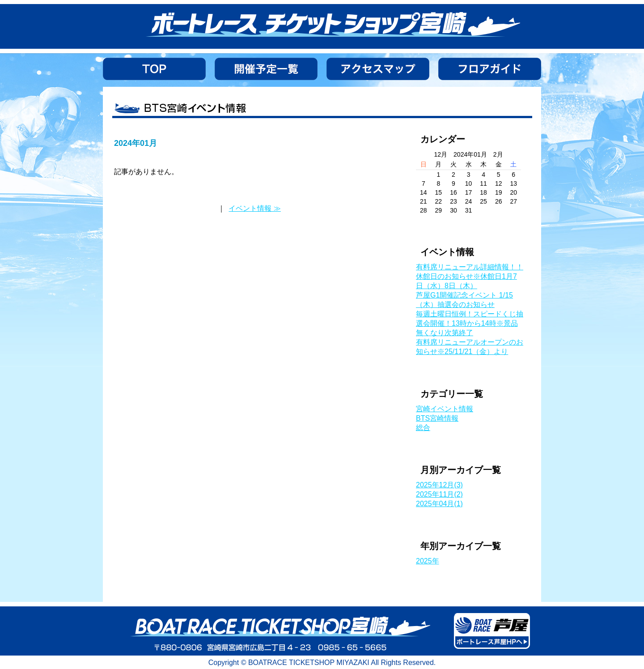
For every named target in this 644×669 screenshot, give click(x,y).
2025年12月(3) (439, 485)
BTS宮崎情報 (437, 418)
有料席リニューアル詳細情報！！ (470, 267)
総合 (423, 428)
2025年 (428, 561)
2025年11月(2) (439, 494)
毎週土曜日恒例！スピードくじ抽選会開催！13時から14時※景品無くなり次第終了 (470, 323)
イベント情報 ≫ (254, 208)
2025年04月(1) (439, 504)
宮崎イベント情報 (445, 409)
